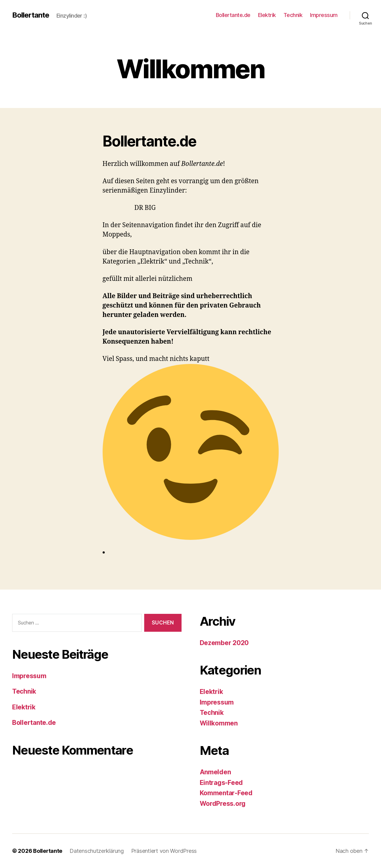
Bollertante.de (233, 15)
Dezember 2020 (224, 643)
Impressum (324, 15)
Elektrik (267, 15)
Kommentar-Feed (226, 793)
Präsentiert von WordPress (164, 851)
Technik (293, 15)
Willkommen (219, 723)
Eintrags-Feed (221, 783)
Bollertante (31, 15)
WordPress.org (223, 804)
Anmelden (215, 772)
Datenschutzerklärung (97, 851)
